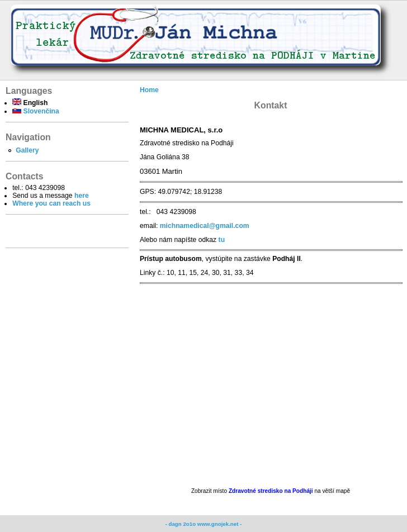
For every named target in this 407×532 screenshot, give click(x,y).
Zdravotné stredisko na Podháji (272, 491)
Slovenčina (36, 111)
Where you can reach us (51, 203)
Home (149, 90)
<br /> (271, 386)
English (30, 103)
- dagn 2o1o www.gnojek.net (203, 524)
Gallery (27, 150)
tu (222, 240)
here (82, 196)
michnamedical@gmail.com (205, 226)
